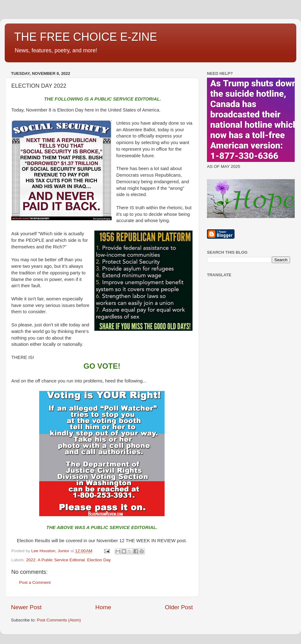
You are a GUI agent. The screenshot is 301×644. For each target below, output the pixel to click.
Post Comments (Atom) (59, 620)
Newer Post (26, 607)
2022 (31, 560)
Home (103, 607)
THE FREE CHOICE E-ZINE (86, 37)
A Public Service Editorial (61, 560)
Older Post (179, 607)
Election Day (99, 560)
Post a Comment (35, 582)
